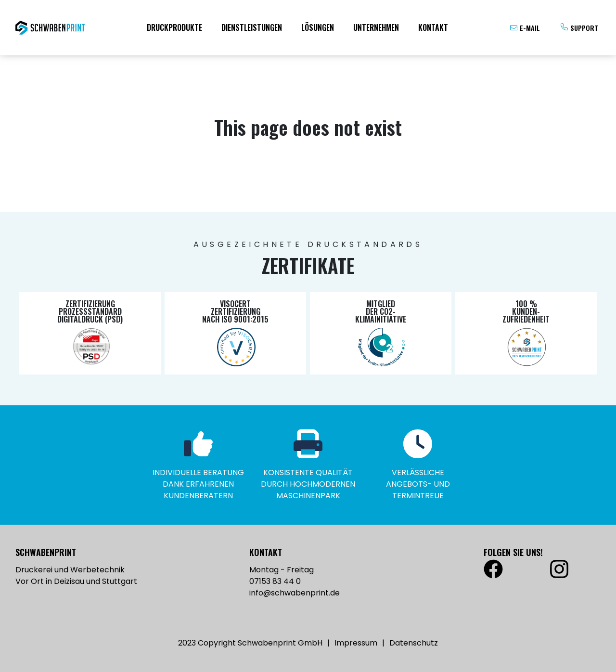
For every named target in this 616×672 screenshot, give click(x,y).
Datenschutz (414, 643)
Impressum (356, 643)
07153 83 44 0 (275, 581)
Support (584, 28)
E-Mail (530, 28)
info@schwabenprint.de (295, 593)
